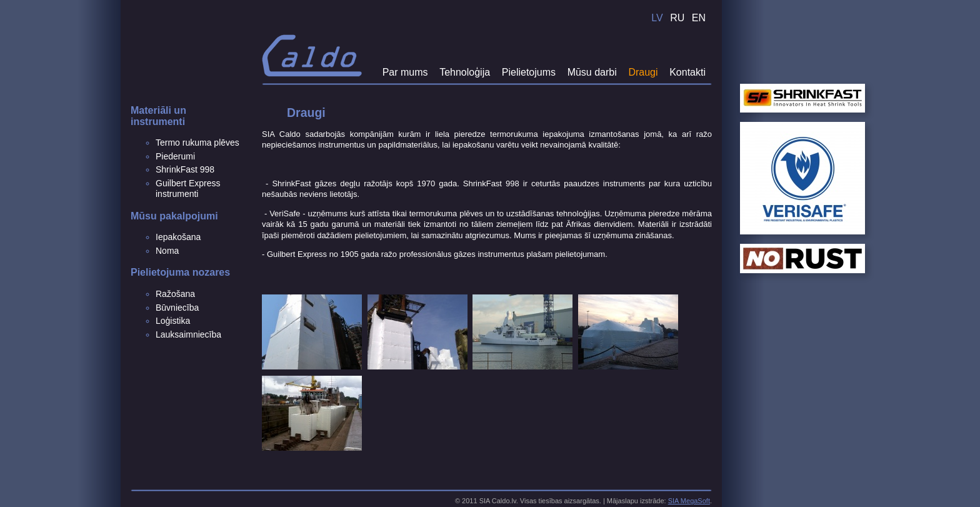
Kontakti (687, 72)
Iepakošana (178, 237)
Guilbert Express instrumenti (188, 189)
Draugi (643, 72)
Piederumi (175, 156)
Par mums (405, 72)
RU (677, 18)
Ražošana (175, 294)
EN (699, 18)
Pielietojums (529, 72)
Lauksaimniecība (188, 334)
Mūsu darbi (592, 72)
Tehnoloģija (465, 72)
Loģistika (173, 321)
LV (657, 18)
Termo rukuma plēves (197, 143)
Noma (167, 251)
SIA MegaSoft (689, 501)
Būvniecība (177, 308)
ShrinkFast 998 (185, 169)
